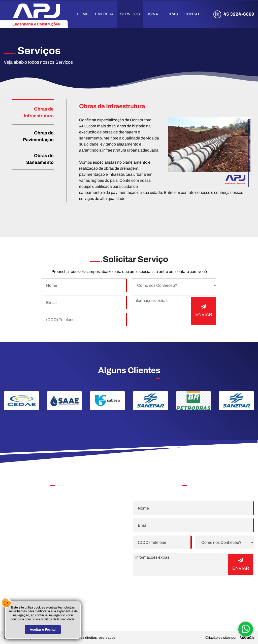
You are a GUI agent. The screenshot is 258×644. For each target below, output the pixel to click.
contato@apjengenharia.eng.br (46, 535)
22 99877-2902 (34, 506)
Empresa (104, 14)
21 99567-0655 (34, 521)
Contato (193, 14)
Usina (152, 14)
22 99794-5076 (35, 513)
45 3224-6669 (239, 14)
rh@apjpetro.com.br (36, 542)
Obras (171, 14)
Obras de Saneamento (40, 159)
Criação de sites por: (221, 638)
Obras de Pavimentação (38, 136)
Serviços (130, 14)
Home (83, 14)
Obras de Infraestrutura (39, 112)
